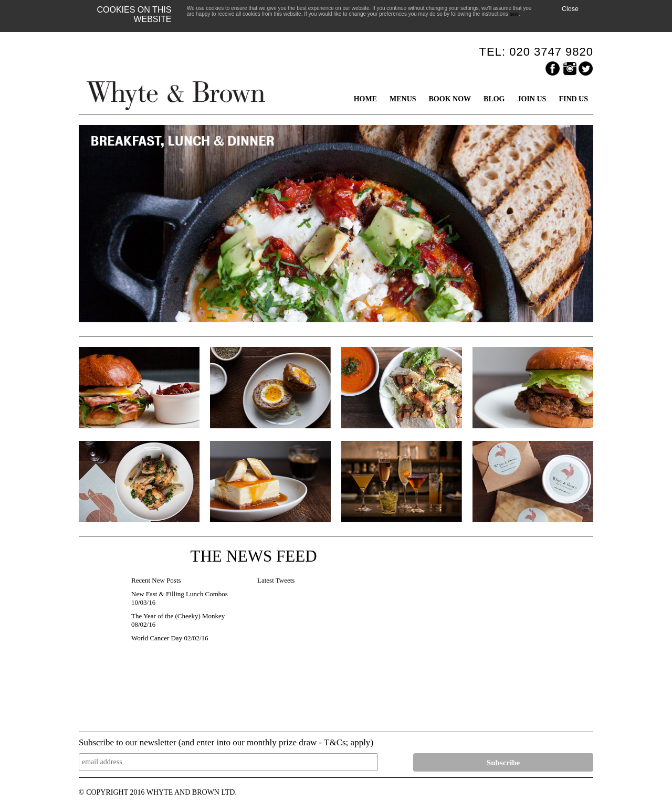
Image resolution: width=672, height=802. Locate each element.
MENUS (403, 99)
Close (570, 9)
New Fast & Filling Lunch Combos (180, 594)
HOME (365, 99)
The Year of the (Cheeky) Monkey (178, 616)
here (514, 14)
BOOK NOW (450, 99)
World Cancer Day (157, 638)
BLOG (494, 99)
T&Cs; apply (347, 742)
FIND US (573, 99)
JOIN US (532, 99)
